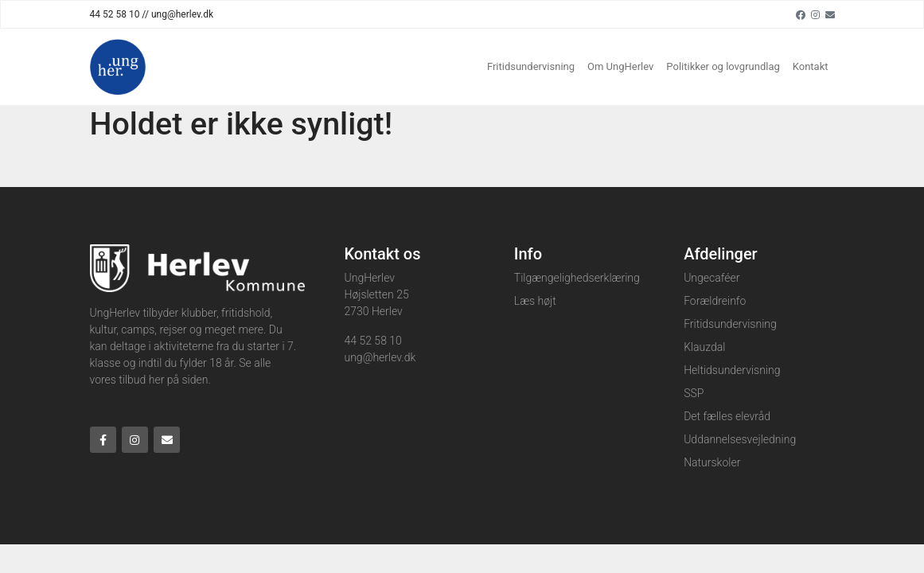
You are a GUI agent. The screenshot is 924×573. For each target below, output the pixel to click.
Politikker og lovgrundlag (723, 66)
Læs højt (535, 301)
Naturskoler (712, 462)
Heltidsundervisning (732, 370)
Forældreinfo (715, 301)
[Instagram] (815, 14)
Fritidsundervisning (531, 66)
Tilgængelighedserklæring (577, 278)
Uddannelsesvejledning (740, 439)
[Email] (830, 14)
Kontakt (811, 66)
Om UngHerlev (620, 66)
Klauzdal (704, 347)
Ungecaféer (712, 278)
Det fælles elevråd (727, 416)
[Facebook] (801, 14)
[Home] (118, 67)
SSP (694, 393)
